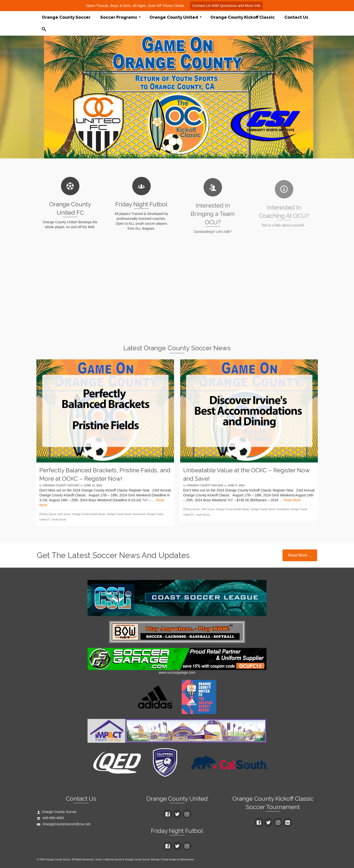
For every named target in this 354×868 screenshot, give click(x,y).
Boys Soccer (49, 514)
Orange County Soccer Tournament (126, 514)
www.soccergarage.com (177, 672)
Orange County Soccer (61, 485)
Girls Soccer (64, 514)
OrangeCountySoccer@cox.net (64, 824)
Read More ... (300, 555)
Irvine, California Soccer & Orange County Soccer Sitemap (128, 860)
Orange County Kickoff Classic (89, 514)
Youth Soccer (59, 520)
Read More (292, 500)
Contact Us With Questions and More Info (227, 6)
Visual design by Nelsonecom (178, 860)
